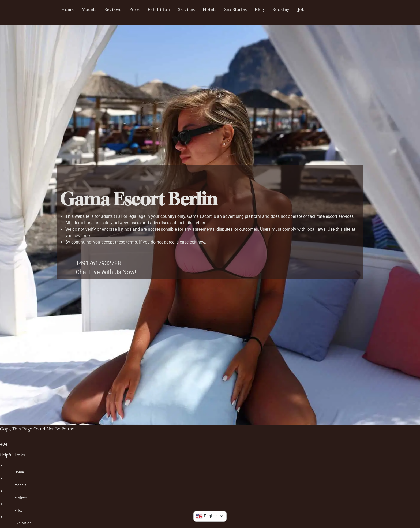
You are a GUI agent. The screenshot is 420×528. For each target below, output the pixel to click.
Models (90, 9)
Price (138, 9)
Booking (289, 9)
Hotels (215, 9)
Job (309, 9)
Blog (267, 9)
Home (68, 9)
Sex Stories (242, 9)
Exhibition (163, 9)
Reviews (115, 9)
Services (191, 9)
